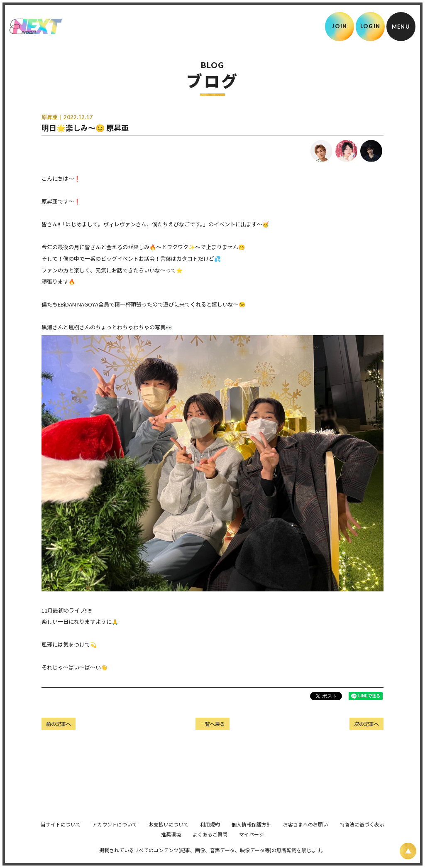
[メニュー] (401, 27)
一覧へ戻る (212, 724)
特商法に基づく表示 (362, 836)
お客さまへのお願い (305, 836)
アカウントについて (115, 836)
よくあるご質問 (210, 846)
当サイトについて (61, 836)
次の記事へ (366, 724)
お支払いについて (169, 836)
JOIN (339, 26)
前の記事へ (59, 724)
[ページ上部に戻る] (408, 851)
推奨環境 (171, 846)
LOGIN (370, 26)
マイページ (252, 846)
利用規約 (210, 836)
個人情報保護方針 (252, 836)
